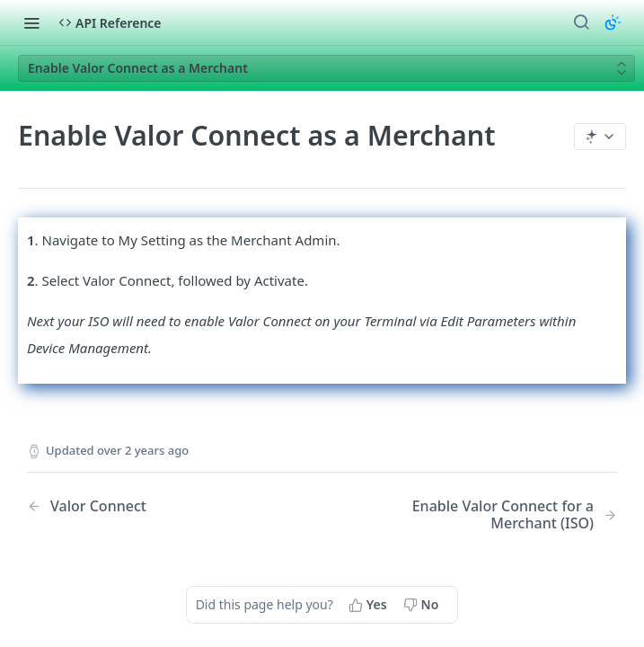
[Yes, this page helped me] (370, 605)
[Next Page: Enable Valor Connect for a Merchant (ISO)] (490, 515)
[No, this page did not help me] (423, 605)
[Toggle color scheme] (613, 22)
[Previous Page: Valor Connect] (154, 506)
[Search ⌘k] (581, 22)
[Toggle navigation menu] (31, 22)
